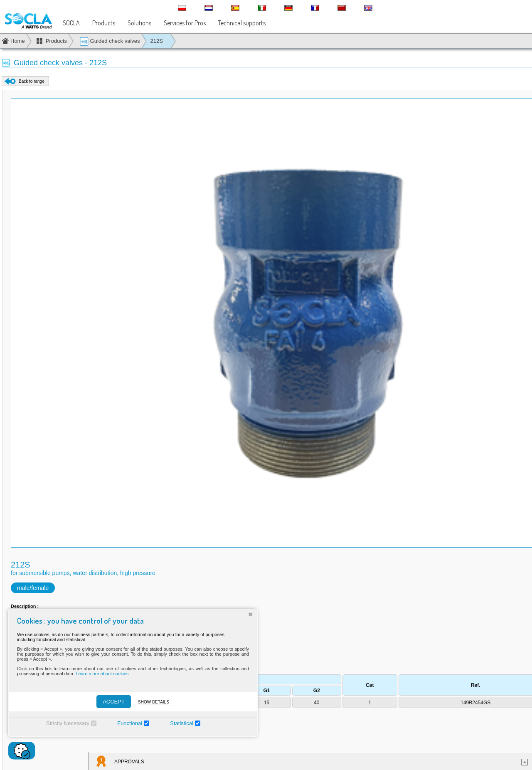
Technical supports (242, 23)
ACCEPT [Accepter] (114, 702)
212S (157, 41)
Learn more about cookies (102, 674)
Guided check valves (110, 41)
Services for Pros (185, 23)
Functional (130, 723)
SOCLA (71, 23)
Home (18, 41)
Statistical (182, 723)
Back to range (32, 81)
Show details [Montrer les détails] (154, 702)
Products (104, 23)
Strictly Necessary (68, 723)
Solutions (139, 23)
